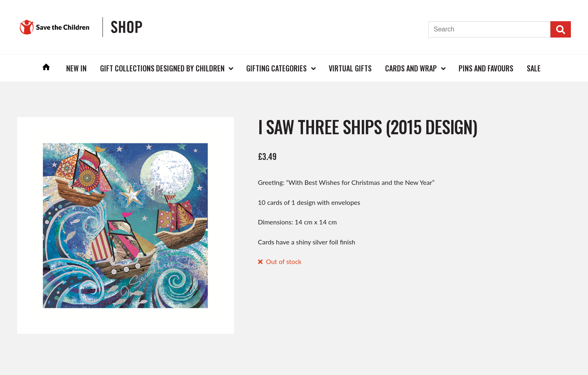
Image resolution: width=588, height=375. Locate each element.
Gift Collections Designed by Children (162, 68)
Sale (534, 68)
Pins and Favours (486, 68)
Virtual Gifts (350, 68)
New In (76, 68)
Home (47, 68)
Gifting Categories (276, 68)
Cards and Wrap (411, 68)
